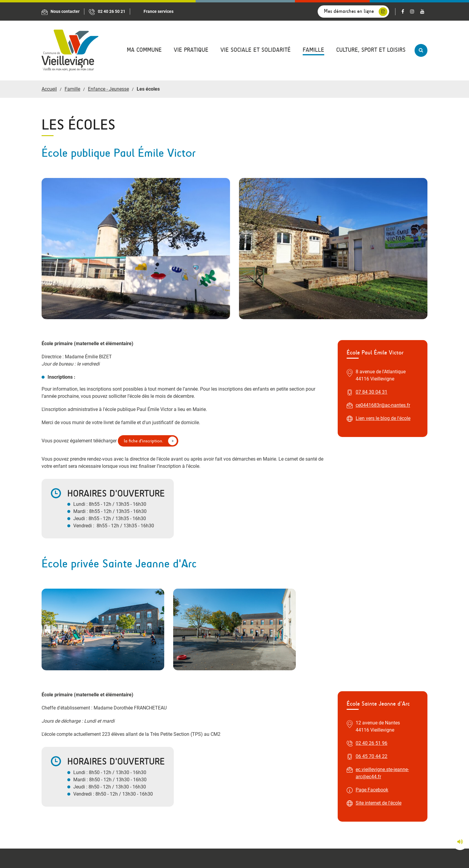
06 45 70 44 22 (371, 533)
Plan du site (290, 855)
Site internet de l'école (379, 580)
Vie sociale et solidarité (256, 50)
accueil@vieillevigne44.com (178, 713)
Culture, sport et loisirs (371, 50)
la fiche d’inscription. (144, 300)
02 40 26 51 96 (371, 520)
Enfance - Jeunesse (108, 89)
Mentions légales (252, 855)
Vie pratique (191, 50)
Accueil (49, 89)
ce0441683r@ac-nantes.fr (383, 264)
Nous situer (66, 731)
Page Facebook (372, 567)
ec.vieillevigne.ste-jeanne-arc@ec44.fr (382, 550)
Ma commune (144, 50)
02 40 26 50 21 (165, 700)
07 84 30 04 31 (371, 251)
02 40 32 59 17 (329, 707)
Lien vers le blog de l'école (383, 277)
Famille (313, 50)
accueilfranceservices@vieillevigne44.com (358, 720)
